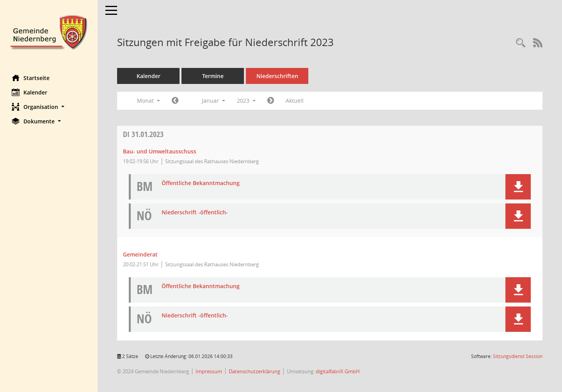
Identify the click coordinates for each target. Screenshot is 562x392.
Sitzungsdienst (518, 356)
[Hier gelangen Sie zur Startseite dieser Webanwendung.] (49, 31)
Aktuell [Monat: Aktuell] (295, 101)
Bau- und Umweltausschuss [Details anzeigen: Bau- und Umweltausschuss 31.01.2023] (160, 151)
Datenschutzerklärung (254, 371)
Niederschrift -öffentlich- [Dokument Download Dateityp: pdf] (195, 213)
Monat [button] (149, 101)
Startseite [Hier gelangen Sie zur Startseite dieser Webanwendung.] (31, 78)
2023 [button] (246, 101)
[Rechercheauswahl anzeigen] (521, 43)
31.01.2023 (143, 134)
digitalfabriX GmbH (338, 371)
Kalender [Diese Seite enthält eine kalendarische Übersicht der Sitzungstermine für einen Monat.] (29, 92)
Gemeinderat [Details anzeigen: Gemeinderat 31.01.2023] (140, 254)
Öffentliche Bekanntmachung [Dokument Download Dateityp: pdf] (201, 183)
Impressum (209, 371)
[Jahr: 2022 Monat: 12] (175, 101)
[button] (49, 107)
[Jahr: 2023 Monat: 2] (271, 101)
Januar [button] (213, 101)
